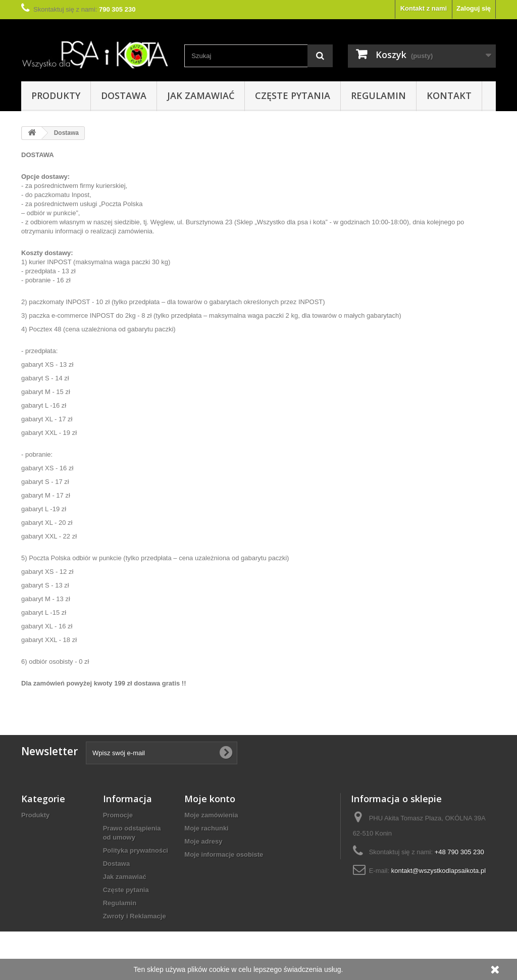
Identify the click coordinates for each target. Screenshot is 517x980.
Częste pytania (293, 95)
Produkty (56, 95)
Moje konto (210, 799)
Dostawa (124, 95)
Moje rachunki (206, 828)
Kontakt (449, 95)
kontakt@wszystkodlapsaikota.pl (438, 871)
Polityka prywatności (136, 850)
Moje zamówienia (211, 815)
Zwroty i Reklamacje (135, 916)
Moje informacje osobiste (224, 854)
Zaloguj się (474, 8)
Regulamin (378, 95)
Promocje (118, 815)
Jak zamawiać (201, 95)
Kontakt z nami (424, 8)
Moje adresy (203, 841)
